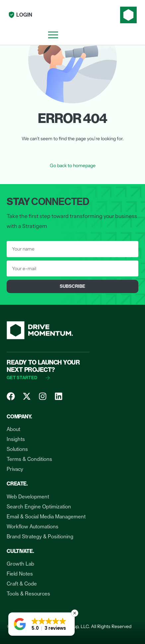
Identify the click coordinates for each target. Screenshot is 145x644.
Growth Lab (20, 564)
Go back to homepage (73, 165)
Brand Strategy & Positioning (40, 537)
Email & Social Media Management (46, 517)
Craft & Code (22, 584)
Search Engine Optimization (39, 507)
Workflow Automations (33, 527)
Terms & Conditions (29, 459)
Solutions (17, 449)
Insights (16, 439)
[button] (41, 624)
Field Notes (20, 574)
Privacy (15, 469)
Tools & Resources (28, 594)
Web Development (28, 497)
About (13, 429)
